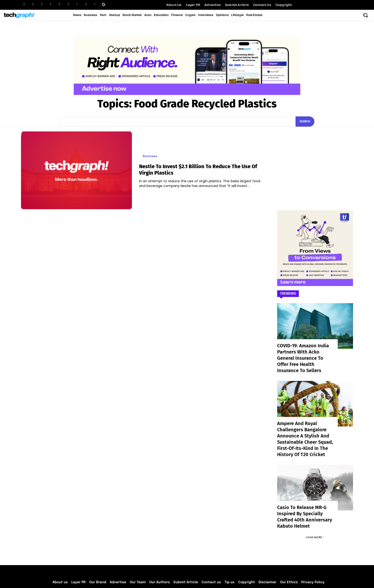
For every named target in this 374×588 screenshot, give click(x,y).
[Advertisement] (315, 161)
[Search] (304, 122)
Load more (315, 516)
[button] (365, 15)
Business (150, 156)
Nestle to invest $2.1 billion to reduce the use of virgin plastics (198, 169)
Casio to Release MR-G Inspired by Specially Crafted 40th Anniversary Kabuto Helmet (305, 499)
